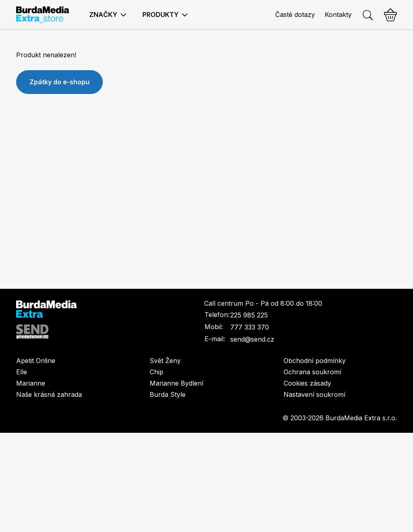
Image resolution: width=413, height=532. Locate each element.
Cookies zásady (307, 383)
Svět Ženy (165, 361)
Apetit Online (36, 361)
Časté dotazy (295, 15)
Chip (156, 372)
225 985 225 (249, 315)
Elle (22, 372)
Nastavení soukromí (314, 394)
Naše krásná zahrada (49, 394)
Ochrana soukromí (312, 372)
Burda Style (168, 394)
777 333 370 (250, 327)
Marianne (31, 383)
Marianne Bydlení (176, 383)
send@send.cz (252, 339)
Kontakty (338, 15)
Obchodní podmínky (315, 361)
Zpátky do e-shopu (59, 82)
